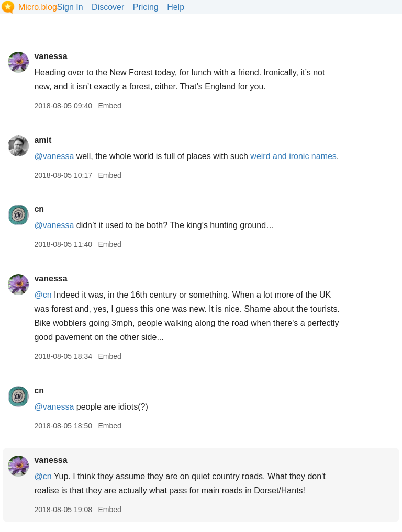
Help (176, 7)
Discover (108, 7)
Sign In (70, 7)
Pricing (146, 7)
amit (43, 140)
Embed (109, 106)
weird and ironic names (293, 156)
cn (39, 209)
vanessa (51, 56)
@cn (43, 295)
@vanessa (54, 156)
